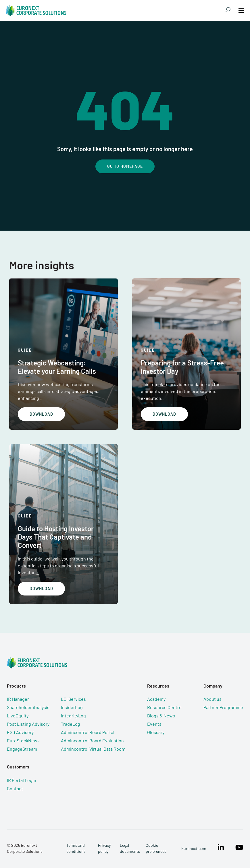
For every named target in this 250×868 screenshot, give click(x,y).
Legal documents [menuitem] (130, 848)
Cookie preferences (156, 848)
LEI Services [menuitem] (73, 699)
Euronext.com (194, 848)
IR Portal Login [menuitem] (22, 780)
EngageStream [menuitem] (22, 749)
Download (41, 414)
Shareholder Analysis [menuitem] (28, 707)
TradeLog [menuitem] (71, 724)
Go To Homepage (125, 166)
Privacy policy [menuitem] (104, 848)
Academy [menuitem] (156, 699)
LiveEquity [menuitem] (18, 716)
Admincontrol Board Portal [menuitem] (88, 732)
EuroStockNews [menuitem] (23, 740)
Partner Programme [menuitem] (223, 707)
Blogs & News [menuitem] (161, 716)
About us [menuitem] (212, 699)
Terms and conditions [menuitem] (76, 848)
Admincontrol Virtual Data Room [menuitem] (93, 749)
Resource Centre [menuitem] (164, 707)
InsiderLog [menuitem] (72, 707)
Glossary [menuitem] (156, 732)
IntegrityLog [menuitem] (73, 716)
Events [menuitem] (154, 724)
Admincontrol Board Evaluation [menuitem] (92, 740)
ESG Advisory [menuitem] (20, 732)
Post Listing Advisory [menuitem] (28, 724)
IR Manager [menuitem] (18, 699)
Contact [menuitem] (15, 788)
